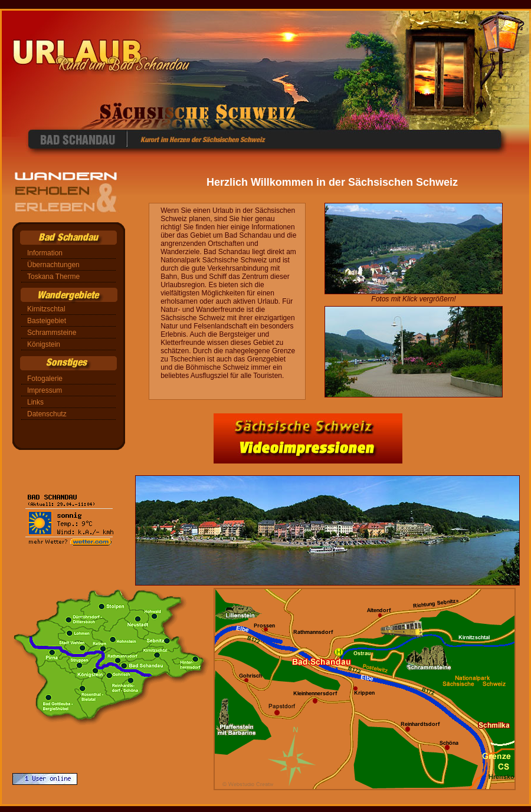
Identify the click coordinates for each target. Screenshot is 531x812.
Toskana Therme (53, 277)
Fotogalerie (45, 379)
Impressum (45, 390)
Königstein (44, 344)
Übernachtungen (53, 265)
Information (45, 253)
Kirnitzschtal (46, 309)
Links (35, 402)
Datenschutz (47, 414)
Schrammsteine (52, 333)
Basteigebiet (47, 321)
